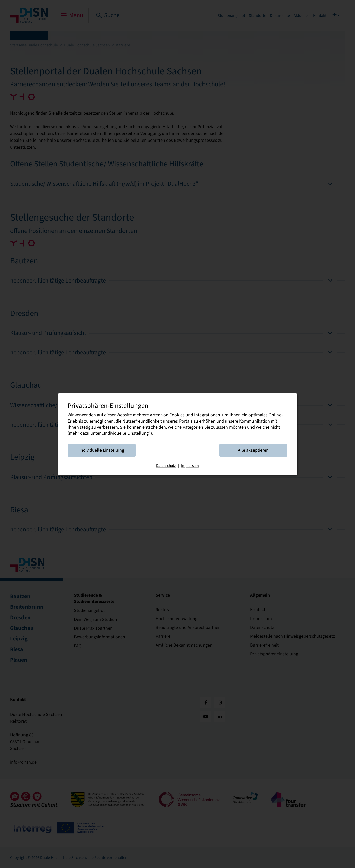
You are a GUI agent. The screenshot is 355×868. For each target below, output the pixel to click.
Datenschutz (166, 466)
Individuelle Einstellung (102, 450)
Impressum (190, 466)
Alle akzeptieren (253, 450)
